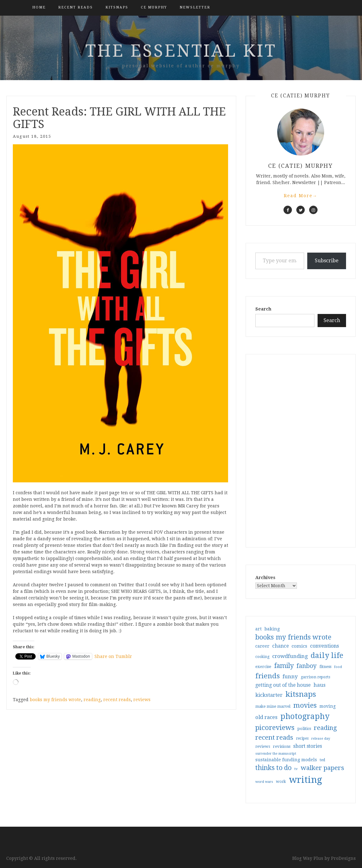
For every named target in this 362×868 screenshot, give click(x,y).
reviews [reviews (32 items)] (263, 746)
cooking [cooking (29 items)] (262, 657)
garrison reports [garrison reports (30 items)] (315, 677)
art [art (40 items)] (258, 629)
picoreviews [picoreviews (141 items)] (275, 727)
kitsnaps (117, 7)
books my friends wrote (55, 700)
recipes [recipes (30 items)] (302, 738)
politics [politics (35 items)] (304, 729)
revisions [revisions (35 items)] (282, 746)
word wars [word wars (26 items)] (264, 782)
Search (263, 309)
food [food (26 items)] (338, 667)
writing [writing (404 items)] (306, 780)
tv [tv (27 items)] (296, 769)
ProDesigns (343, 858)
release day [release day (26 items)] (321, 739)
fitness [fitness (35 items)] (325, 667)
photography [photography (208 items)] (305, 716)
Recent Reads (76, 7)
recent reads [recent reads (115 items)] (274, 737)
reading (92, 700)
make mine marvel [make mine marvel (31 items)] (273, 706)
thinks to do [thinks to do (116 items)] (273, 768)
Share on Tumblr (113, 656)
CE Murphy (154, 7)
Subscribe (327, 261)
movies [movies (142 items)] (305, 705)
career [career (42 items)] (262, 646)
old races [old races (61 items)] (266, 717)
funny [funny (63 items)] (290, 676)
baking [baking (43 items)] (272, 629)
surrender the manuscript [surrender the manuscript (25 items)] (276, 754)
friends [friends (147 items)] (268, 676)
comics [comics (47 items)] (299, 646)
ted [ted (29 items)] (322, 760)
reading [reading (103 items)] (325, 728)
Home (39, 7)
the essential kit (181, 51)
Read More (301, 196)
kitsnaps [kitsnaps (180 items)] (301, 694)
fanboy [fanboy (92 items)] (307, 666)
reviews (142, 700)
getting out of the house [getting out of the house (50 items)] (283, 685)
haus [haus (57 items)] (319, 685)
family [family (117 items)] (284, 666)
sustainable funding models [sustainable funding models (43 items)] (286, 760)
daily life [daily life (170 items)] (327, 655)
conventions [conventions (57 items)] (324, 646)
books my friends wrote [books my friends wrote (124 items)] (293, 637)
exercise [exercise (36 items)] (263, 667)
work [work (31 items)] (281, 782)
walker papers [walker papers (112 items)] (322, 768)
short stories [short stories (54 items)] (308, 746)
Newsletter (195, 7)
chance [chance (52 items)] (280, 646)
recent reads (117, 700)
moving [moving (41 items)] (328, 706)
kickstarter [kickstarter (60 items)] (269, 695)
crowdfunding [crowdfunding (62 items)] (290, 656)
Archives (265, 578)
